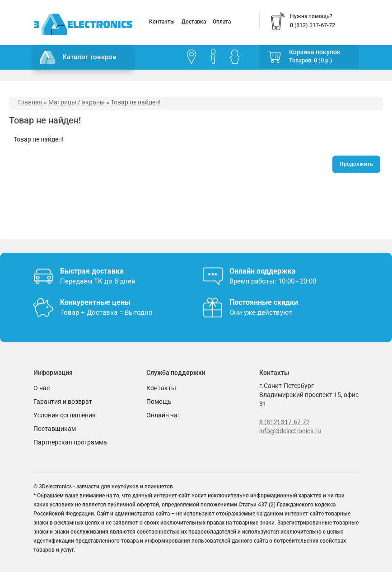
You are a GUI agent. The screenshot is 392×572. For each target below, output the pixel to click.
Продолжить (356, 164)
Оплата (222, 22)
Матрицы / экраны (77, 102)
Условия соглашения (65, 415)
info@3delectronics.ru (290, 431)
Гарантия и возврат (63, 402)
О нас (42, 388)
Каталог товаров (78, 57)
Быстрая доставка (92, 271)
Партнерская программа (70, 442)
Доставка (194, 22)
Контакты (162, 22)
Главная (30, 102)
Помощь (159, 402)
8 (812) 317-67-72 (285, 422)
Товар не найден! (136, 102)
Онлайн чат (163, 415)
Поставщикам (55, 429)
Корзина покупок (315, 52)
